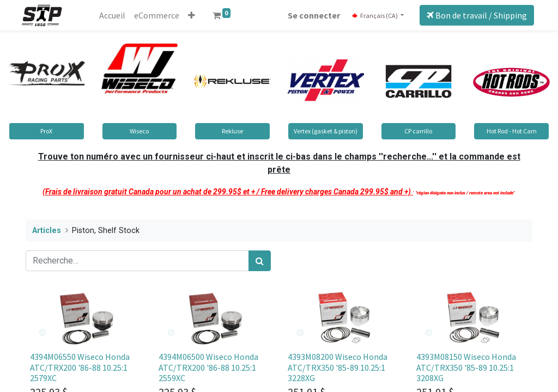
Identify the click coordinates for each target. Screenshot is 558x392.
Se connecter (310, 15)
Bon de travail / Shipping (473, 15)
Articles (47, 231)
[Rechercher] (260, 261)
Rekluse (232, 131)
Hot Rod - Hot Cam (512, 131)
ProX (46, 131)
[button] (195, 15)
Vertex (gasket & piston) (326, 131)
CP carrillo (418, 131)
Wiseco (139, 131)
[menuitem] (116, 15)
